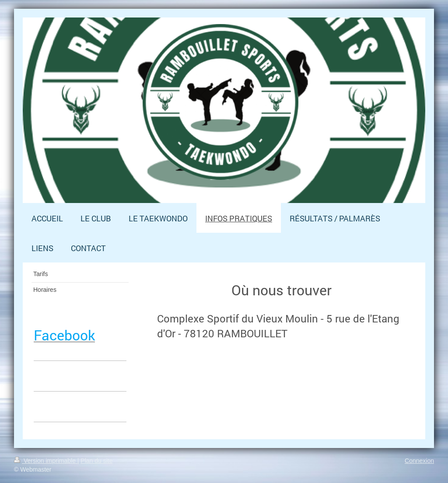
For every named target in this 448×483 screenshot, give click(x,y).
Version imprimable (46, 461)
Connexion (419, 461)
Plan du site (96, 461)
